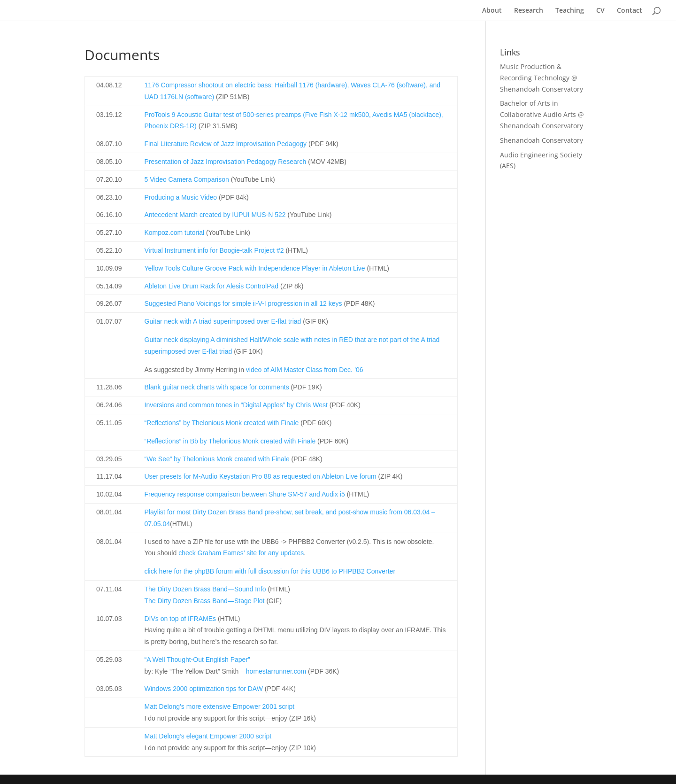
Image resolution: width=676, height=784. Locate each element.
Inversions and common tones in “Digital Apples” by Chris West (236, 405)
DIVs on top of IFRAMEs (181, 619)
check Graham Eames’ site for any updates (241, 553)
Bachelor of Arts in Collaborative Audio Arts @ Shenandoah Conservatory (542, 114)
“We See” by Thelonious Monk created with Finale (217, 459)
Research (529, 11)
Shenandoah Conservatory (542, 140)
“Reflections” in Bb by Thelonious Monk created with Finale (230, 441)
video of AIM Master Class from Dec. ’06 (305, 370)
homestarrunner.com (276, 671)
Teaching (570, 11)
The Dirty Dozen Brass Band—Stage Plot (205, 601)
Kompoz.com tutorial (175, 233)
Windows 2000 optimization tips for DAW (204, 689)
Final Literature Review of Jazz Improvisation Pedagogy (226, 144)
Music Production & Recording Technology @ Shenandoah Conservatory (542, 78)
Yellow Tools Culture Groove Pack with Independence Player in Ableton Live (255, 268)
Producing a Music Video (181, 197)
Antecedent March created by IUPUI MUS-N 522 (215, 215)
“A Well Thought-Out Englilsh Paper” (197, 660)
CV (600, 11)
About (492, 11)
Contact (630, 11)
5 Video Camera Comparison (187, 179)
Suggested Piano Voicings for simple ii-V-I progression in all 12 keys (243, 303)
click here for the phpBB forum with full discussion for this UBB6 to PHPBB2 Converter (270, 571)
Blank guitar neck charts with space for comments (217, 387)
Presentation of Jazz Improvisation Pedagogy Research (226, 162)
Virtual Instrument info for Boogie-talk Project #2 (214, 250)
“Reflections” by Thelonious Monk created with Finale (222, 423)
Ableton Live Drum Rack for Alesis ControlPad (212, 286)
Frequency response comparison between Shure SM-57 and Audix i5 (245, 494)
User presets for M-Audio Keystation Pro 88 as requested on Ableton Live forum (261, 476)
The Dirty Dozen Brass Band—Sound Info (205, 589)
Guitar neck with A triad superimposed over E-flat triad (223, 321)
